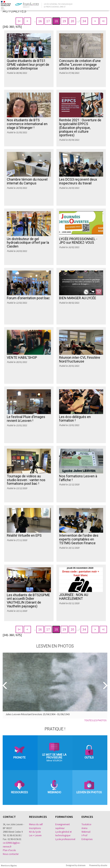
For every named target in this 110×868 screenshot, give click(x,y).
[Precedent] (5, 685)
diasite (104, 865)
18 (56, 21)
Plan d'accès (9, 850)
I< (19, 21)
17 (48, 21)
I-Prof (84, 835)
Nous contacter (11, 854)
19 (64, 21)
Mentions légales (9, 866)
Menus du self (36, 824)
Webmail (86, 832)
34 (84, 21)
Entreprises (87, 839)
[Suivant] (105, 685)
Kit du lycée (35, 832)
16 (40, 21)
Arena (84, 828)
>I (103, 21)
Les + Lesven (35, 835)
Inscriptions (35, 828)
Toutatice (86, 824)
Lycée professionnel (65, 839)
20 (72, 21)
